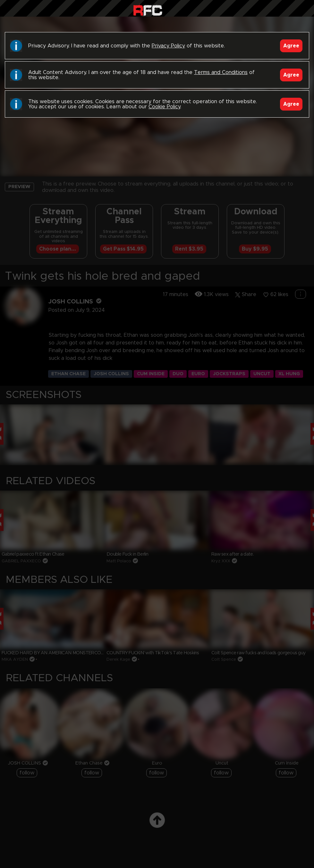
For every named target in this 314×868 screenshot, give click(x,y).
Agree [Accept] (291, 46)
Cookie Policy (164, 107)
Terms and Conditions (221, 72)
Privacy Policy (168, 46)
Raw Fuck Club (148, 10)
